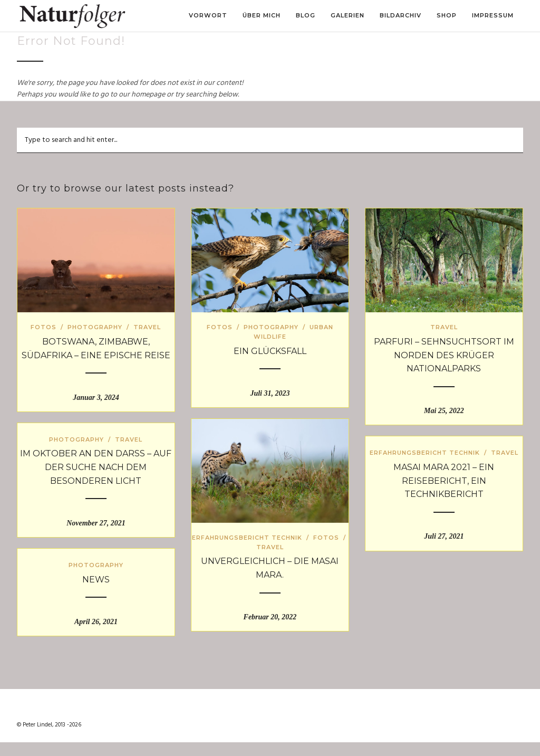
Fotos (44, 327)
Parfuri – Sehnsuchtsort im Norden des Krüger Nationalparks (444, 355)
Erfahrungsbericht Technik (247, 538)
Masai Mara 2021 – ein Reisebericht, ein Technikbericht (444, 481)
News (96, 580)
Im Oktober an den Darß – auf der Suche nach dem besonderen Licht (96, 467)
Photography (95, 327)
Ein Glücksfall (270, 351)
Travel (147, 327)
